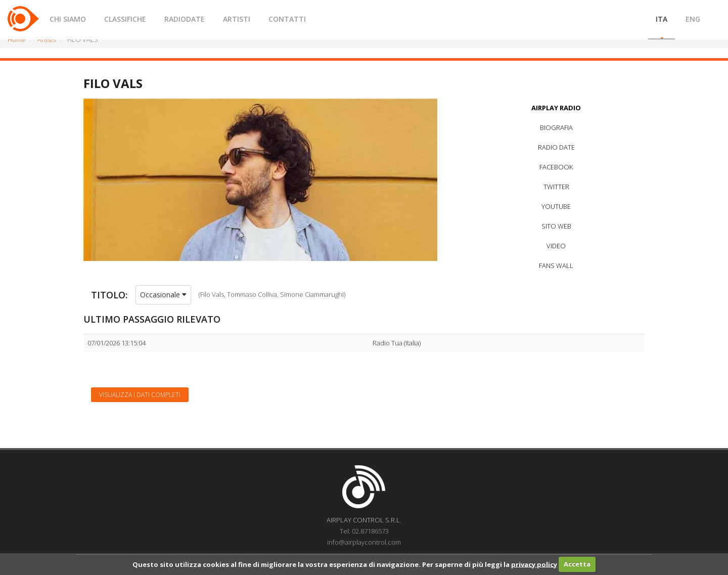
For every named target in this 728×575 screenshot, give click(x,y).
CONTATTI (287, 19)
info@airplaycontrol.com (364, 542)
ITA (662, 19)
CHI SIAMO (68, 19)
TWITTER (556, 187)
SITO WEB (556, 226)
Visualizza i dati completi (140, 395)
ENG (693, 19)
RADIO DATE (556, 147)
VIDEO (556, 246)
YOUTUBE (556, 206)
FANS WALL (556, 266)
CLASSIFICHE (125, 19)
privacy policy (534, 564)
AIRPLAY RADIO (556, 108)
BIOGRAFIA (556, 127)
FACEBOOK (556, 167)
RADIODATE (185, 19)
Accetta (577, 564)
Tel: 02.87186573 (364, 531)
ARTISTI (237, 19)
